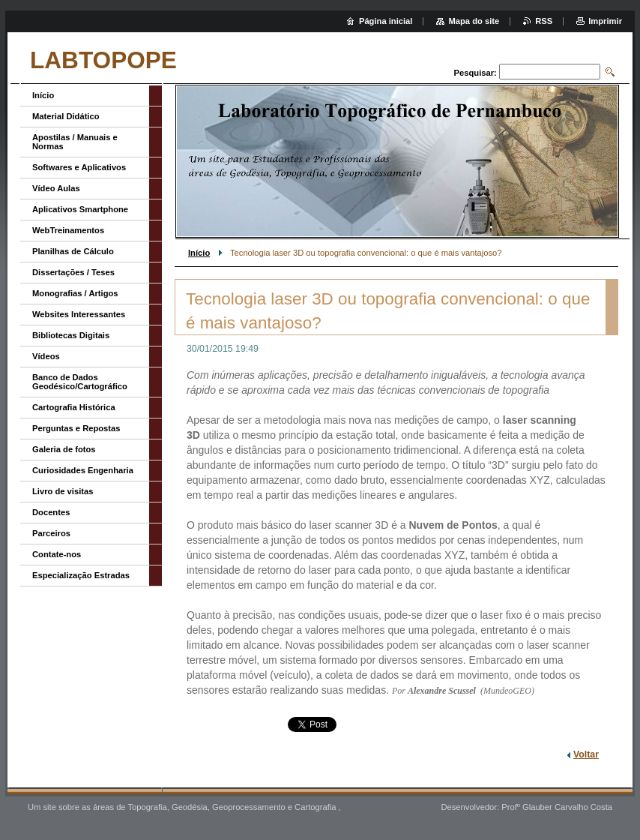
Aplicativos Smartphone (80, 209)
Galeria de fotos (64, 449)
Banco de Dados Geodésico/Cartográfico (80, 382)
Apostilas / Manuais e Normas (75, 142)
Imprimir (605, 21)
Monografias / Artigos (75, 293)
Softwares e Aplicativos (79, 167)
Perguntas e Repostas (76, 428)
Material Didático (66, 116)
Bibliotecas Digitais (71, 335)
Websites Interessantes (79, 314)
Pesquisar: (476, 73)
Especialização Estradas (81, 575)
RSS (544, 21)
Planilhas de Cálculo (73, 251)
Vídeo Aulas (56, 188)
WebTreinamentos (68, 230)
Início (199, 253)
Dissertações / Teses (73, 272)
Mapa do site (474, 21)
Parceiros (51, 533)
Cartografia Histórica (74, 407)
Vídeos (46, 356)
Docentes (51, 512)
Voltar (586, 754)
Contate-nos (57, 554)
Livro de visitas (63, 491)
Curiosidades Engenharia (83, 470)
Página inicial (386, 21)
